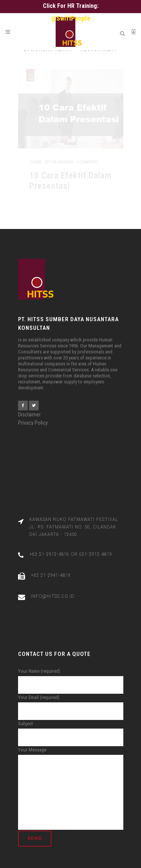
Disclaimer (29, 410)
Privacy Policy (33, 418)
